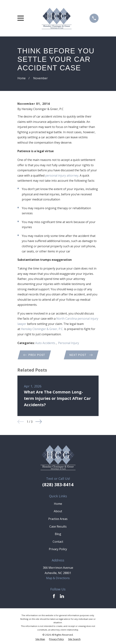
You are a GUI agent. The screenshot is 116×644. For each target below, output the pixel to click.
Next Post (81, 355)
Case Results (58, 526)
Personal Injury (69, 343)
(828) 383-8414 (58, 484)
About (58, 511)
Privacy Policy (58, 549)
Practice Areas (58, 519)
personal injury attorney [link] (62, 175)
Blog (58, 534)
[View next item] (39, 422)
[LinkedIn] (62, 596)
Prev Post (34, 355)
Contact (58, 542)
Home (58, 504)
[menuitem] (40, 639)
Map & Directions (58, 578)
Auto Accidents (46, 343)
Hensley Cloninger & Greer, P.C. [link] (42, 329)
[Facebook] (54, 596)
